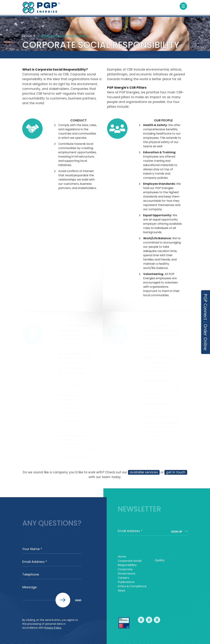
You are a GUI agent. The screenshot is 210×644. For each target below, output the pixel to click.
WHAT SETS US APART (118, 54)
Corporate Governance (96, 54)
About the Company (61, 54)
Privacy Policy (53, 628)
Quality (160, 560)
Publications (126, 582)
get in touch (176, 472)
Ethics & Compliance (132, 586)
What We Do (78, 54)
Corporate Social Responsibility (144, 54)
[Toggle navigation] (183, 6)
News (121, 590)
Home (27, 36)
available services (144, 472)
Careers (123, 578)
